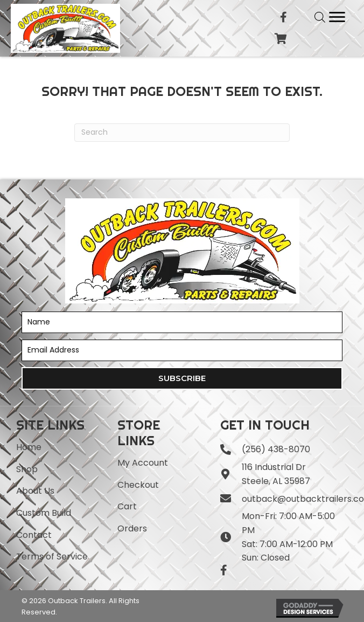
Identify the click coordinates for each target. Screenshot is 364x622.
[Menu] (337, 17)
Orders (132, 528)
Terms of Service (52, 557)
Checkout (138, 485)
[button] (182, 378)
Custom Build (44, 513)
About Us (35, 491)
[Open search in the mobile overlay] (320, 17)
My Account (143, 463)
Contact (34, 535)
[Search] (182, 133)
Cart (127, 506)
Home (29, 447)
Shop (27, 469)
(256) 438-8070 (276, 449)
